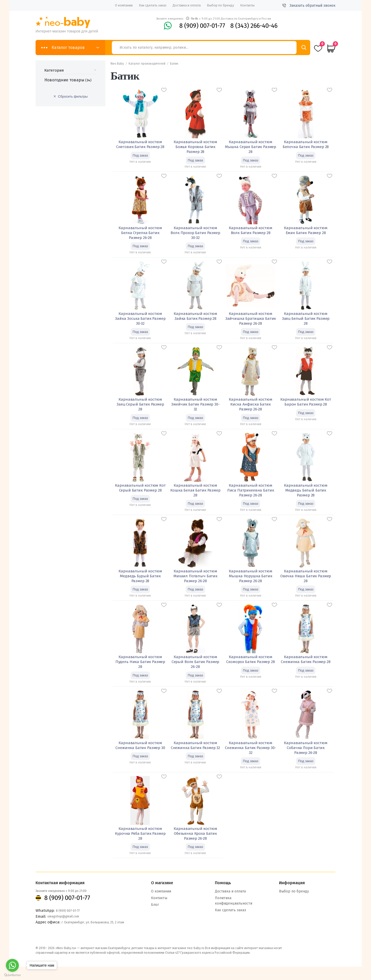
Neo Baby (117, 64)
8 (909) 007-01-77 (202, 26)
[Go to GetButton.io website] (12, 975)
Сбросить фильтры (73, 96)
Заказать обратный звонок (309, 6)
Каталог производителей (147, 64)
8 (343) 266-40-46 (254, 26)
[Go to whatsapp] (12, 965)
